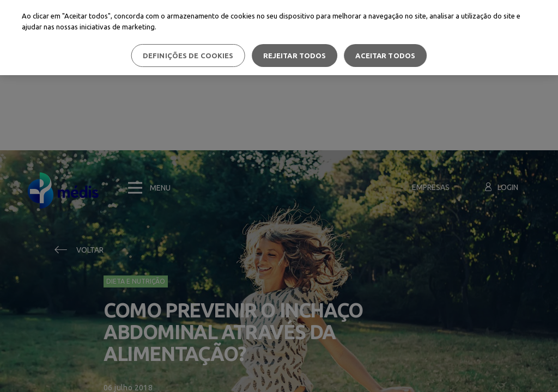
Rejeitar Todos (295, 56)
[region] (279, 38)
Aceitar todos (385, 56)
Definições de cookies (188, 56)
